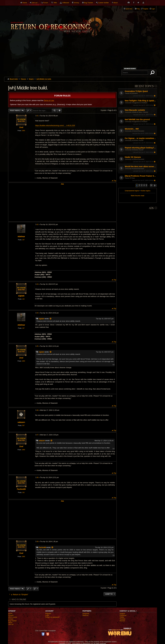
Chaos (133, 178)
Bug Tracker (89, 3)
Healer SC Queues (133, 157)
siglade (21, 296)
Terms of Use (49, 100)
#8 (37, 477)
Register (48, 614)
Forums (11, 615)
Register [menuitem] (146, 9)
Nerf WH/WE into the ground (137, 119)
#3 (37, 284)
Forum (46, 3)
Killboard (66, 3)
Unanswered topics (132, 191)
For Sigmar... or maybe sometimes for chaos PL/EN (141, 138)
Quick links (129, 9)
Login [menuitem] (153, 9)
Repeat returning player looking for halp (141, 148)
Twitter (122, 617)
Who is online (19, 599)
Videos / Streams (143, 112)
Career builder (104, 3)
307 (23, 425)
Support (122, 614)
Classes (127, 93)
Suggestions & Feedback (140, 103)
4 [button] (144, 185)
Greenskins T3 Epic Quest (136, 91)
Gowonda (86, 614)
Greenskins (134, 93)
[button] (155, 185)
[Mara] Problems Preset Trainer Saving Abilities (141, 176)
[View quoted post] (51, 319)
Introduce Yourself (138, 140)
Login (47, 615)
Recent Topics (144, 86)
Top (115, 181)
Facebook (123, 615)
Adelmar (21, 236)
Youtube (122, 619)
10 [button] (151, 185)
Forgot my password (52, 617)
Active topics (146, 191)
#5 (37, 346)
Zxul (21, 127)
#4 (37, 313)
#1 (37, 116)
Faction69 (21, 489)
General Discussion (139, 131)
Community (128, 103)
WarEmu (85, 615)
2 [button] (139, 185)
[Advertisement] (82, 57)
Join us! (11, 624)
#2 (37, 225)
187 (23, 240)
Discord (122, 621)
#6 (37, 410)
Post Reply (16, 111)
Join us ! (35, 3)
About (115, 3)
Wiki (55, 3)
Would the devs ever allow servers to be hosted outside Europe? (141, 167)
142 (23, 299)
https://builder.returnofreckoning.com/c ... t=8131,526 (55, 125)
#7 (37, 435)
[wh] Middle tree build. (44, 79)
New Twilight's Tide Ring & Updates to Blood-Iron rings (141, 101)
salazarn (21, 422)
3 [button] (142, 185)
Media (135, 112)
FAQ (138, 9)
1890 (23, 131)
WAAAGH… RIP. (132, 129)
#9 (37, 542)
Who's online (13, 617)
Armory (76, 3)
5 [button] (147, 185)
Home (25, 3)
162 (23, 492)
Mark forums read (137, 196)
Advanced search (130, 68)
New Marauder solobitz (135, 110)
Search (153, 73)
